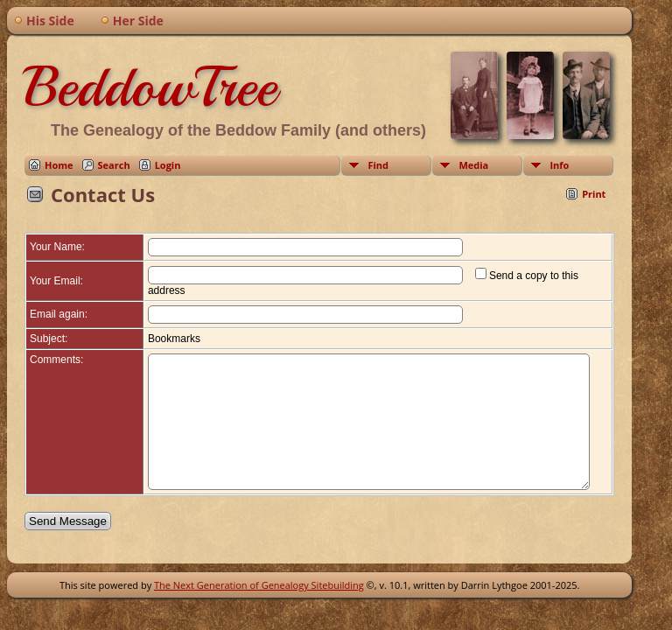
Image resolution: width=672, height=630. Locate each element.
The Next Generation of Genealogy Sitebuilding (259, 599)
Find (378, 165)
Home (59, 165)
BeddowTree (150, 87)
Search (114, 165)
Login (168, 165)
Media (473, 165)
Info (559, 165)
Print (594, 194)
